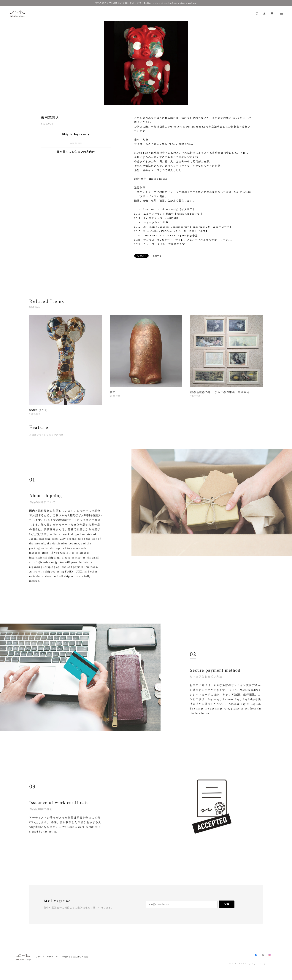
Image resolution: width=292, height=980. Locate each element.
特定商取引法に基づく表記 (75, 957)
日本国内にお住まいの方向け (76, 152)
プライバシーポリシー (47, 957)
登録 (227, 904)
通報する (157, 256)
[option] (146, 63)
